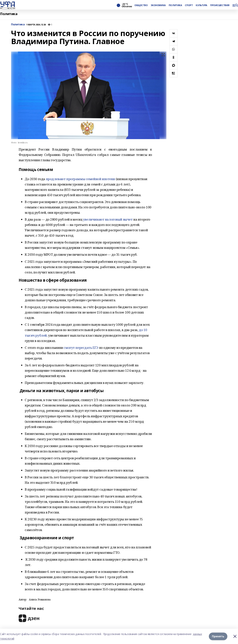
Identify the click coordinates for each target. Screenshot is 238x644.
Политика (9, 14)
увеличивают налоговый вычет (108, 219)
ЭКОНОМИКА (158, 5)
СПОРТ (189, 5)
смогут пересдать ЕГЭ (81, 348)
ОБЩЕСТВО (141, 5)
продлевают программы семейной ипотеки (81, 179)
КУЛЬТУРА (201, 5)
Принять (218, 636)
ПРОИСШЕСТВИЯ (220, 5)
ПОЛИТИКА (175, 5)
